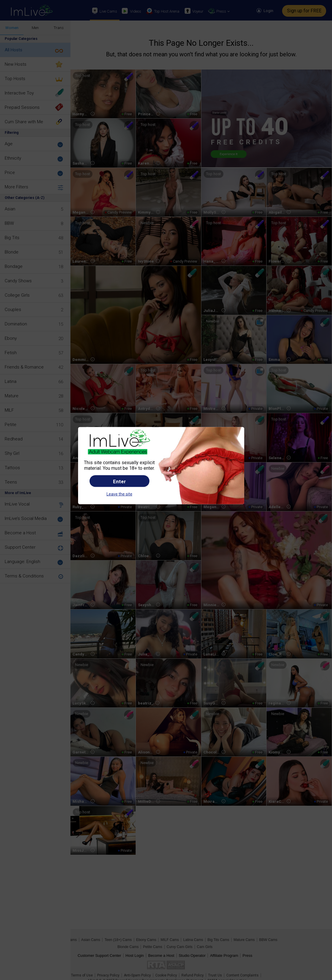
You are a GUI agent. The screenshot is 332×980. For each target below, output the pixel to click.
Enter (119, 481)
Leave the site (119, 494)
